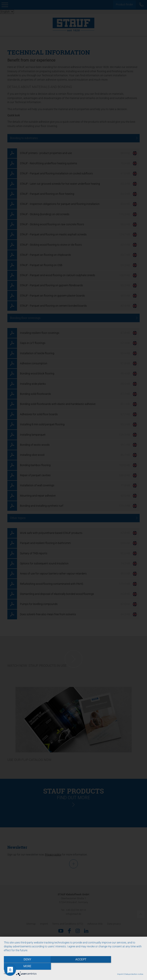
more (122, 967)
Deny (25, 967)
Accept (73, 967)
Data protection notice (134, 974)
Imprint (120, 974)
